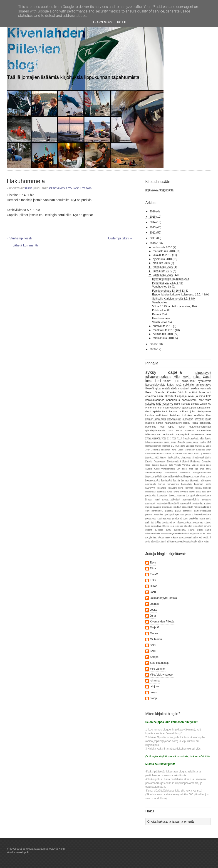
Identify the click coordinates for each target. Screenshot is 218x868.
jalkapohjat (206, 480)
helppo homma (192, 476)
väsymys (168, 404)
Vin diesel (182, 469)
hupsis (177, 480)
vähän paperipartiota (177, 541)
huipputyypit (202, 373)
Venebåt (186, 465)
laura (198, 492)
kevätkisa (199, 415)
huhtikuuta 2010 (162, 326)
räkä (174, 389)
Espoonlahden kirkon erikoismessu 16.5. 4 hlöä (181, 295)
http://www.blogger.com (159, 190)
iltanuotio (195, 480)
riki (152, 522)
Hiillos (154, 586)
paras (178, 511)
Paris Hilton (174, 457)
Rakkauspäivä (174, 461)
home (208, 476)
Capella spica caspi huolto (192, 442)
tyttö (159, 404)
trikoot (161, 537)
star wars (205, 400)
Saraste (164, 465)
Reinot (186, 461)
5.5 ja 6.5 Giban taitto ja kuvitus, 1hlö (175, 306)
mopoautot (186, 503)
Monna (154, 633)
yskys (207, 541)
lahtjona (155, 686)
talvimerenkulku (153, 533)
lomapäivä (162, 495)
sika (172, 526)
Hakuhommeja (161, 318)
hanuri (167, 476)
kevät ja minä (196, 396)
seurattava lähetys (160, 526)
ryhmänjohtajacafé (155, 430)
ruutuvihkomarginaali (200, 427)
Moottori (207, 454)
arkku (209, 469)
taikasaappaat (153, 434)
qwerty (202, 518)
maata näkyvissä (171, 499)
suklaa (195, 389)
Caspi (207, 377)
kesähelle (162, 488)
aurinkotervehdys (154, 473)
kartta (208, 484)
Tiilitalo (178, 465)
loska (208, 419)
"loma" (167, 381)
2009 (153, 344)
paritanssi (187, 511)
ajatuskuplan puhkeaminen (197, 408)
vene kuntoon (153, 438)
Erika (153, 580)
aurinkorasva (203, 385)
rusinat (181, 427)
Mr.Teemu (156, 639)
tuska (168, 537)
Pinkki (208, 457)
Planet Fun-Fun (154, 408)
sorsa (179, 430)
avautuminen (171, 473)
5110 (180, 438)
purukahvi (177, 518)
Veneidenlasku (168, 469)
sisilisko (179, 526)
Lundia (203, 404)
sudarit (149, 530)
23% (174, 438)
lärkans (149, 499)
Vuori (166, 408)
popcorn (180, 514)
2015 (153, 217)
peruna (149, 514)
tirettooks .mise (204, 533)
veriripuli (207, 537)
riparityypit (167, 522)
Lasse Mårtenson (186, 450)
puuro (186, 518)
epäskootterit (160, 411)
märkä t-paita (180, 507)
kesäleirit (172, 488)
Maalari (167, 454)
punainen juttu (164, 518)
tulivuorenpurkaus (158, 377)
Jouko (154, 610)
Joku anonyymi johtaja (163, 598)
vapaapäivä (183, 434)
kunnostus (187, 419)
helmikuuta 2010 (163, 334)
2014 (153, 222)
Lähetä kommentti (25, 245)
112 (169, 438)
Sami (153, 651)
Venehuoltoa (160, 302)
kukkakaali (150, 492)
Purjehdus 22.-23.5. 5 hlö (167, 283)
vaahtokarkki (186, 537)
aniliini (193, 392)
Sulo (171, 465)
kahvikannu (173, 484)
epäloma (151, 396)
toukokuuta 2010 (163, 275)
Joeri (148, 450)
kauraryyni (150, 488)
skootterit (184, 389)
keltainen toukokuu (181, 415)
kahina (162, 484)
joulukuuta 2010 (162, 247)
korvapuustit (174, 419)
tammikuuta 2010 (163, 338)
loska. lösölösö (177, 495)
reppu (171, 427)
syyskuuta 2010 (162, 259)
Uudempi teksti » (120, 238)
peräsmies (158, 514)
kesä (178, 385)
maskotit (150, 423)
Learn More (103, 22)
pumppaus (150, 518)
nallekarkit (206, 507)
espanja (182, 396)
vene (209, 434)
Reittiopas (195, 461)
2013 (153, 227)
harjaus (173, 411)
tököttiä (175, 537)
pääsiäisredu (189, 400)
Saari (148, 465)
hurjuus (185, 480)
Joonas (154, 604)
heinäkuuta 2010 (163, 267)
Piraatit (149, 461)
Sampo (154, 657)
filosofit (150, 389)
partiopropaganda (203, 511)
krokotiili (207, 488)
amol (202, 469)
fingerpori (150, 476)
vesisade (206, 389)
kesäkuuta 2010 (162, 271)
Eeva (153, 563)
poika (173, 514)
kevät (186, 377)
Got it (122, 22)
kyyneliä (184, 492)
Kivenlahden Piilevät (162, 622)
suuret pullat (196, 530)
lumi (158, 381)
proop (153, 698)
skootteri (188, 526)
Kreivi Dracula (155, 392)
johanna (155, 681)
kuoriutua (161, 492)
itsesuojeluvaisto (155, 385)
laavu (192, 492)
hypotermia (204, 381)
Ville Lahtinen (158, 669)
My (210, 404)
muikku (208, 503)
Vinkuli (182, 392)
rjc (174, 522)
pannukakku (157, 511)
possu (188, 514)
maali (157, 499)
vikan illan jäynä (159, 541)
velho (195, 537)
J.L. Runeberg (178, 446)
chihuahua (185, 473)
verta (148, 541)
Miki (185, 454)
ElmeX (154, 574)
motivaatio (198, 503)
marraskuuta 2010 (164, 251)
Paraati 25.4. (160, 314)
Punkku (171, 392)
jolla (192, 411)
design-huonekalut (202, 473)
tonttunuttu (168, 434)
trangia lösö (151, 537)
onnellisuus (173, 400)
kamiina (150, 415)
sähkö (208, 530)
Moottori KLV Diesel (156, 457)
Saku (153, 645)
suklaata (159, 530)
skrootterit (198, 526)
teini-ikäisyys (190, 533)
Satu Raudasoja (160, 663)
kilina (181, 488)
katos (170, 385)
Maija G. (155, 627)
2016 (153, 211)
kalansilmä (186, 484)
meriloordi (150, 503)
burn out (205, 392)
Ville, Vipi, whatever (162, 675)
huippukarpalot (152, 480)
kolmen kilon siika (156, 419)
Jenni (209, 446)
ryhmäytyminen (184, 522)
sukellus (150, 404)
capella (175, 372)
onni (147, 511)
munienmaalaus (153, 507)
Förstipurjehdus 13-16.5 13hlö (170, 291)
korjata (198, 488)
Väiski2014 (175, 408)
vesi (164, 438)
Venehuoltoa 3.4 (162, 322)
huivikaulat (167, 480)
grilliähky (159, 476)
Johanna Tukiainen (161, 450)
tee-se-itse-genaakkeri (172, 533)
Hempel (166, 446)
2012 (153, 233)
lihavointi (199, 419)
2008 (153, 349)
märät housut (194, 507)
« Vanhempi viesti (19, 238)
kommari (189, 488)
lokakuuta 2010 (162, 255)
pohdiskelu (205, 423)
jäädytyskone (204, 411)
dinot (148, 411)
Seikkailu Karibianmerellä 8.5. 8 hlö (173, 299)
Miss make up (195, 454)
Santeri (155, 465)
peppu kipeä (190, 423)
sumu (168, 530)
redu (162, 427)
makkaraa (206, 499)
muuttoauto (167, 507)
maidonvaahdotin (191, 499)
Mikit (177, 377)
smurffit (208, 526)
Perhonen (186, 457)
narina (160, 423)
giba (158, 389)
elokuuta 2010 (161, 263)
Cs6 (209, 442)
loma (149, 381)
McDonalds (177, 454)
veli (200, 537)
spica (197, 377)
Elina (29, 188)
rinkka (158, 522)
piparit (167, 514)
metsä (166, 389)
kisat (209, 415)
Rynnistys (206, 461)
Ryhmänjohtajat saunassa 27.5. (171, 279)
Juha (174, 450)
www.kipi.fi (22, 852)
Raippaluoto (160, 461)
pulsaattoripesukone (201, 514)
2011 (153, 238)
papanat (169, 511)
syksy (151, 372)
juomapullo (151, 484)
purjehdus (151, 427)
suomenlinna (204, 430)
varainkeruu (197, 434)
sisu (171, 430)
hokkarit (184, 411)
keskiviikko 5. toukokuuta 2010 (70, 188)
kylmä (176, 492)
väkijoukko (192, 541)
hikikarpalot (189, 381)
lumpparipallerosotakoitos (199, 495)
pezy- (153, 692)
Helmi (177, 404)
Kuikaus (186, 404)
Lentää (195, 404)
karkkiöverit (162, 415)
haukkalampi (177, 476)
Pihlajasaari (198, 457)
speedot (190, 430)
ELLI (177, 381)
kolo (209, 396)
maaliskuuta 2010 (163, 330)
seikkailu (188, 385)
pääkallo (193, 518)
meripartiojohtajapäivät (168, 503)
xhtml (201, 541)
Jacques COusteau (195, 446)
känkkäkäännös (155, 400)
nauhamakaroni (173, 423)
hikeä (202, 476)
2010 (153, 243)
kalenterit (199, 484)
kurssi (170, 492)
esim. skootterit (167, 396)
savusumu (198, 522)
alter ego (193, 469)
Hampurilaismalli (153, 446)
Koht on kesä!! (161, 310)
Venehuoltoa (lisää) (164, 287)
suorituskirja (180, 530)
